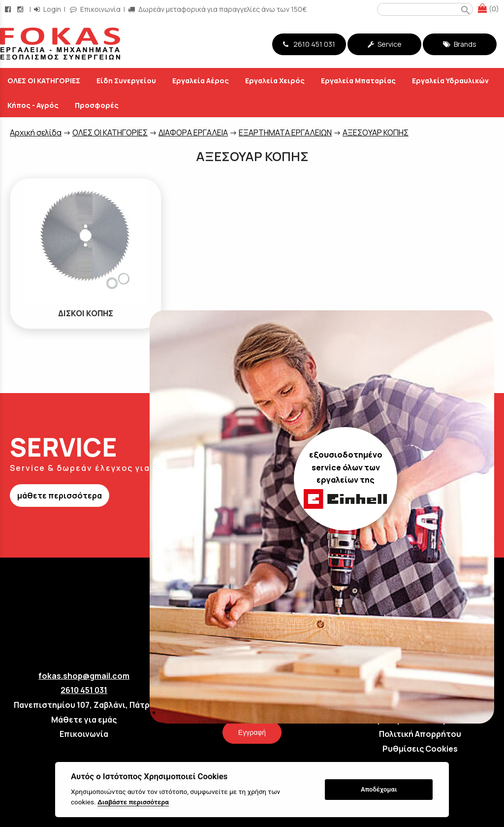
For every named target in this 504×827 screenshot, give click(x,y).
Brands (460, 44)
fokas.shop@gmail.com (84, 676)
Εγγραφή (252, 732)
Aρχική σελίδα (36, 132)
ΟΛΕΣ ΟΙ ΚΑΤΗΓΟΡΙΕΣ (110, 132)
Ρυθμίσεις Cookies (420, 749)
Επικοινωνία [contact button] (95, 9)
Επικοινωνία (84, 734)
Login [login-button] (47, 9)
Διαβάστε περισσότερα (133, 802)
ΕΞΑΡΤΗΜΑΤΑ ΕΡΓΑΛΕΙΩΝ (285, 132)
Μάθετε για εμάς (84, 720)
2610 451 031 (309, 44)
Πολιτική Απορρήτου (420, 734)
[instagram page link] (21, 9)
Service (385, 44)
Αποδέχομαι (379, 789)
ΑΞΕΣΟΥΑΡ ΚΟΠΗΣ (376, 132)
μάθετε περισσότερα (60, 496)
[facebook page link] (9, 9)
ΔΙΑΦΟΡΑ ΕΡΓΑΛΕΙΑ (193, 132)
